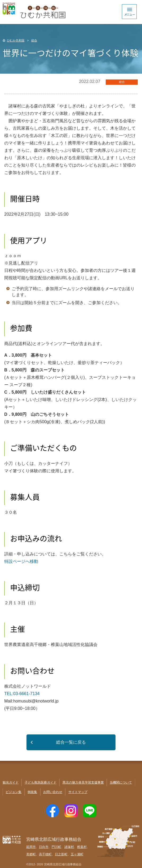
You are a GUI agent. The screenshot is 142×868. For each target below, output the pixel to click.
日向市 (44, 847)
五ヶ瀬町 (77, 854)
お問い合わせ (53, 792)
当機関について (121, 782)
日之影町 (61, 854)
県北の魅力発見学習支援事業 (83, 782)
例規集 (32, 792)
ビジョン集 (14, 792)
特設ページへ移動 (21, 561)
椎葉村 (82, 847)
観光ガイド (11, 782)
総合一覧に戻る (71, 742)
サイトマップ (78, 792)
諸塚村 (69, 847)
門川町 (56, 847)
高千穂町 (45, 854)
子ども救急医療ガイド (41, 782)
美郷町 (31, 854)
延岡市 (31, 847)
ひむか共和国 (16, 40)
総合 (34, 40)
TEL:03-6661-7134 (22, 694)
